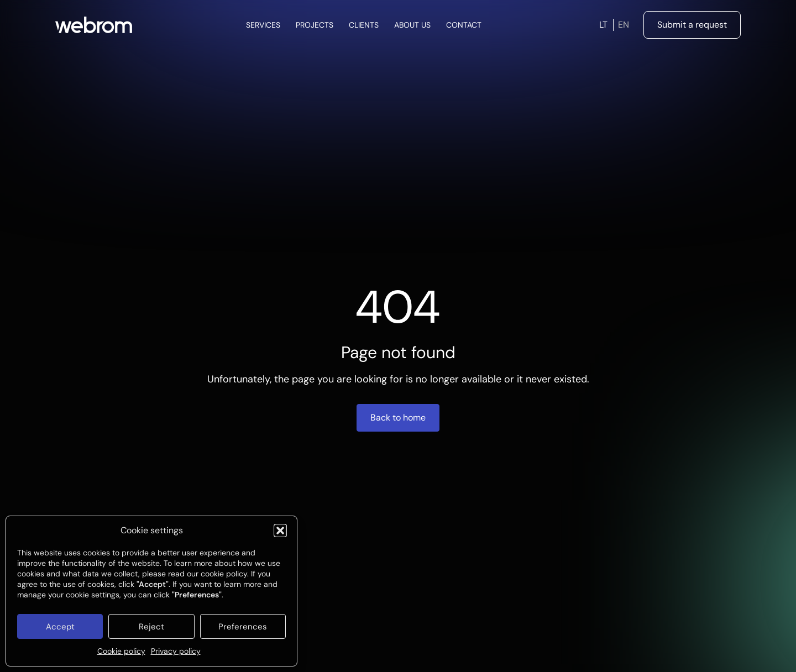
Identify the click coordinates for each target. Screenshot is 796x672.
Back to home (398, 418)
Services (263, 25)
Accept (60, 627)
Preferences (243, 627)
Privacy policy (176, 651)
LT (603, 25)
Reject (151, 627)
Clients (364, 25)
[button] (280, 531)
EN (624, 25)
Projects (315, 25)
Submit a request (692, 25)
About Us (412, 25)
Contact (464, 25)
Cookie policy (121, 651)
